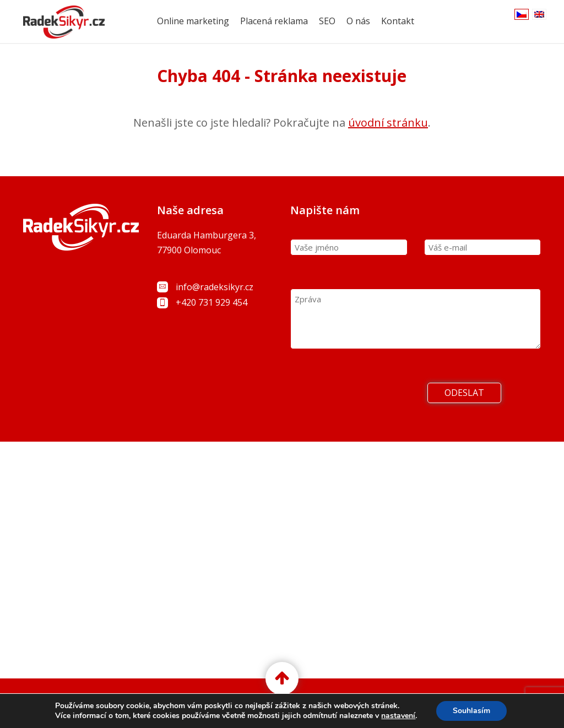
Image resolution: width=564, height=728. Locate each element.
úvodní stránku (388, 123)
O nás (358, 21)
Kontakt (398, 21)
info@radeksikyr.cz (215, 287)
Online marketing (193, 21)
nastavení (398, 716)
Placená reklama (274, 21)
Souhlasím (471, 711)
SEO (327, 21)
